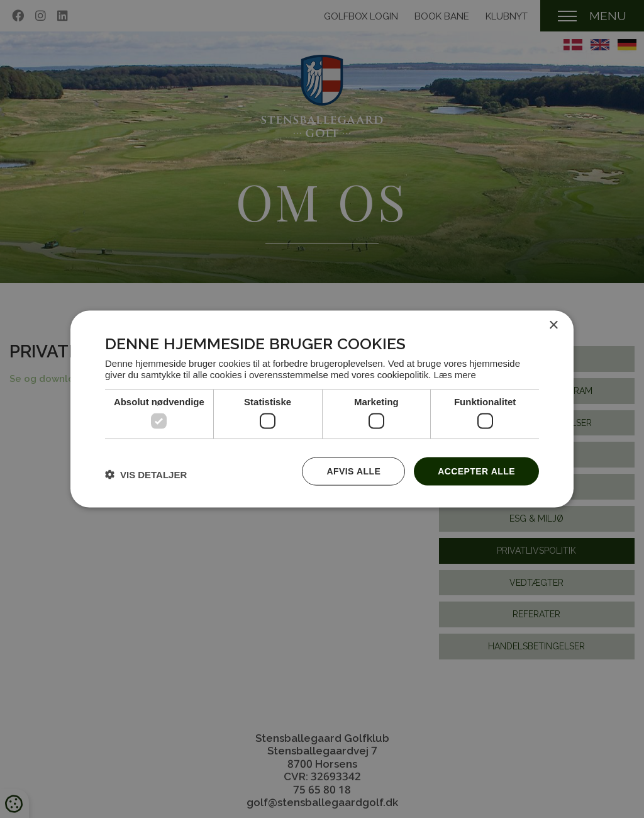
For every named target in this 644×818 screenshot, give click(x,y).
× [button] (553, 326)
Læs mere (455, 374)
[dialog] (322, 409)
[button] (146, 474)
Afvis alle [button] (353, 471)
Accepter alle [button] (476, 471)
